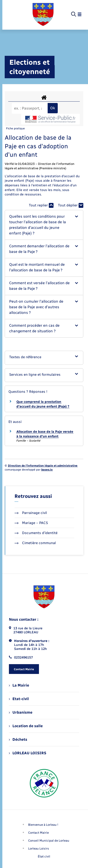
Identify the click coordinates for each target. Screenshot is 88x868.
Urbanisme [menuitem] (21, 712)
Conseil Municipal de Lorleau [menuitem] (49, 841)
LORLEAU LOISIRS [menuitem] (28, 753)
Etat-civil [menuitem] (19, 699)
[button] (44, 225)
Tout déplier (71, 205)
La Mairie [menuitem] (19, 685)
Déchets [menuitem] (18, 739)
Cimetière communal (35, 543)
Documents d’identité (36, 533)
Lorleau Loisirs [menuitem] (39, 849)
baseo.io (47, 470)
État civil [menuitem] (44, 856)
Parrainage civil (31, 513)
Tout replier (41, 205)
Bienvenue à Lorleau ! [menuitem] (43, 825)
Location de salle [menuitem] (26, 726)
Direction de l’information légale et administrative (43, 466)
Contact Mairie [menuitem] (38, 833)
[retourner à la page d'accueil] (43, 14)
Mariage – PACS (31, 523)
